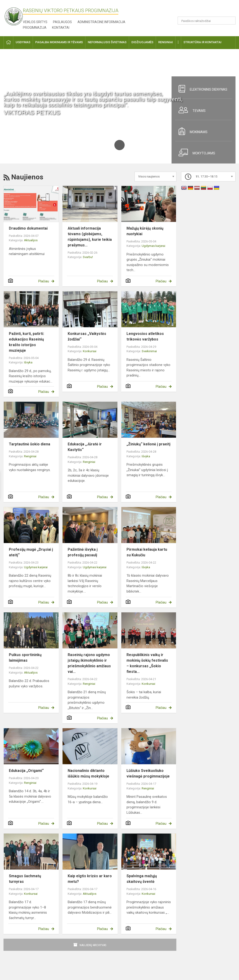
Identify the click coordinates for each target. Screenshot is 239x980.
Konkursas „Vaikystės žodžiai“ (87, 336)
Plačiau (44, 281)
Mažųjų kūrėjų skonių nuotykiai (145, 231)
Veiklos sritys (35, 22)
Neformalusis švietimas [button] (107, 42)
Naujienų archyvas (93, 945)
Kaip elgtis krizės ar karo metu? (90, 879)
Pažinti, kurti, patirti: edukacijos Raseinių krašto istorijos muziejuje (26, 342)
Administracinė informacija (101, 22)
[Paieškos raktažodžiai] (207, 21)
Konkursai (90, 351)
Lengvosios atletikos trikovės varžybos (145, 336)
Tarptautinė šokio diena (30, 444)
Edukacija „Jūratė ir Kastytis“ (85, 447)
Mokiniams (191, 131)
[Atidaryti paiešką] (230, 21)
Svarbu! (88, 257)
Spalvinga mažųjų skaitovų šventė (142, 879)
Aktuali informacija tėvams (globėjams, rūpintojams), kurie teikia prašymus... (90, 237)
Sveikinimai (149, 351)
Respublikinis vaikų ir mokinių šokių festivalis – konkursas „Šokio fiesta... (147, 663)
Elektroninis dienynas (201, 89)
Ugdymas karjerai (153, 246)
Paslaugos (62, 22)
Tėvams (190, 110)
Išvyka (28, 362)
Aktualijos (31, 240)
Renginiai (30, 456)
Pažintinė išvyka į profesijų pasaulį (83, 552)
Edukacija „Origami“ (26, 771)
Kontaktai (61, 28)
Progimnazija (35, 28)
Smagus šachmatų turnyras (25, 879)
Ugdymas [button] (23, 42)
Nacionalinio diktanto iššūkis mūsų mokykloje (88, 773)
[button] (204, 10)
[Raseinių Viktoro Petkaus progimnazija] (16, 15)
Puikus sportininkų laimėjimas (25, 658)
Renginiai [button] (166, 42)
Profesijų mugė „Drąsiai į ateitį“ (31, 552)
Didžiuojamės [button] (142, 42)
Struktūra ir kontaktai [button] (202, 42)
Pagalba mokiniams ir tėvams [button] (59, 42)
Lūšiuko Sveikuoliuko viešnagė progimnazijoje (148, 773)
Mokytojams (195, 153)
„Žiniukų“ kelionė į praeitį (148, 444)
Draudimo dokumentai (28, 228)
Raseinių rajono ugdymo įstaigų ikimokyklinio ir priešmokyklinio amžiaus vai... (89, 663)
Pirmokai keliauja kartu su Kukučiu (147, 552)
